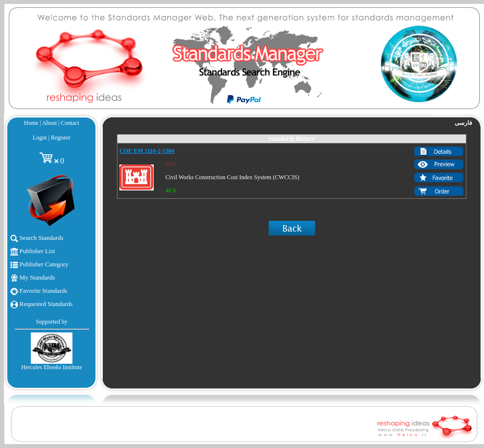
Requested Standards (42, 304)
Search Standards (37, 238)
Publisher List (33, 251)
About (49, 123)
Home (31, 123)
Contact (70, 123)
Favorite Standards (39, 291)
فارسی (463, 123)
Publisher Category (39, 264)
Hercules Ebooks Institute (52, 367)
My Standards (33, 277)
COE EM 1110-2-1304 (147, 151)
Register (61, 138)
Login (40, 138)
